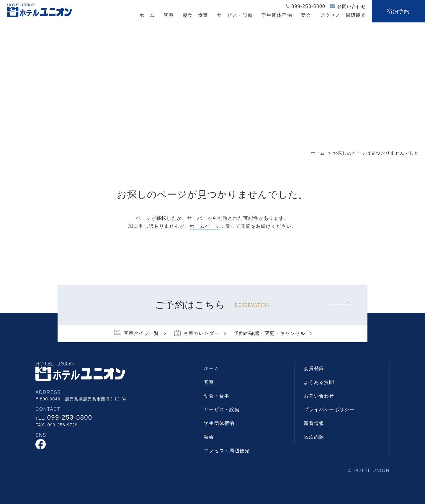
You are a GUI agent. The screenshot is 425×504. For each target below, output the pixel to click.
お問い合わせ (352, 6)
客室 (169, 15)
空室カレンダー (201, 333)
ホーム (147, 15)
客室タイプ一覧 (142, 333)
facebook (41, 444)
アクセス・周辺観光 (343, 15)
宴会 (306, 15)
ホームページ (205, 226)
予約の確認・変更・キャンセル (270, 333)
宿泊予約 (398, 11)
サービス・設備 (235, 15)
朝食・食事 (195, 15)
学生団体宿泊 (277, 15)
